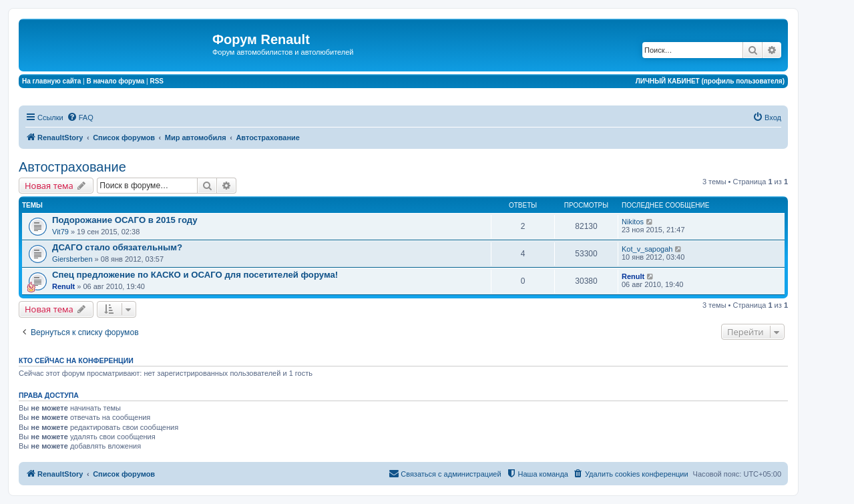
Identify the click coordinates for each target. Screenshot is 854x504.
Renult (63, 286)
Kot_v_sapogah (647, 249)
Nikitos (633, 222)
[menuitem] (80, 117)
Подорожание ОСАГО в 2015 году (125, 220)
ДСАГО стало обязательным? (117, 247)
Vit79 (60, 232)
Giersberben (72, 259)
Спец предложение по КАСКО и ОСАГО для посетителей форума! (195, 275)
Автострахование (72, 167)
